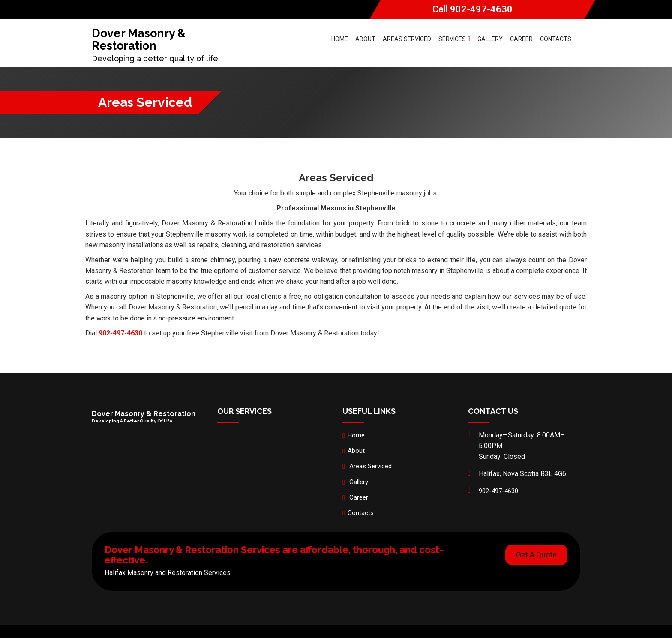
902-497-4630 (481, 9)
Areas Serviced (407, 39)
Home (340, 39)
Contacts (556, 39)
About (365, 39)
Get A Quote (536, 555)
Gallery (490, 39)
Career (521, 39)
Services (454, 39)
